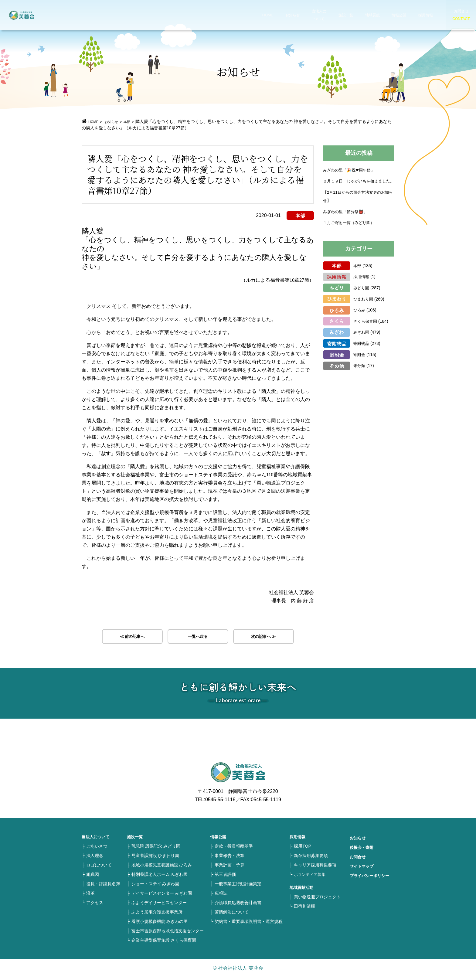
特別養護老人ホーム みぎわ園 (160, 877)
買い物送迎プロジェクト (317, 900)
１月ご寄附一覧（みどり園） (351, 230)
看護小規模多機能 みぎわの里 (160, 924)
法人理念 (95, 859)
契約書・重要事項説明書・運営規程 (249, 924)
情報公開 (378, 15)
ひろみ (360, 318)
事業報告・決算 (229, 859)
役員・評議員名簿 (103, 887)
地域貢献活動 (302, 890)
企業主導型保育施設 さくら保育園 (164, 943)
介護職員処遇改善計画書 (238, 906)
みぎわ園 (362, 340)
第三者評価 (225, 877)
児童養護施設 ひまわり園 (155, 859)
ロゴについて (99, 868)
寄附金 (360, 362)
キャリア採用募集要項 (315, 868)
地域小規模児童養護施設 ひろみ (162, 868)
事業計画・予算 (229, 868)
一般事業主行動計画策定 (238, 887)
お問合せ (358, 860)
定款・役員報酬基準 (234, 849)
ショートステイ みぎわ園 (155, 887)
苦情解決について (232, 915)
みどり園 (362, 296)
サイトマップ (362, 869)
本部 (137, 121)
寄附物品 (362, 351)
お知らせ (276, 15)
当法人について (302, 15)
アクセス (95, 906)
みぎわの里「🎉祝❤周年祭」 (351, 170)
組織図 (93, 877)
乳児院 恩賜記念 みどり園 (156, 849)
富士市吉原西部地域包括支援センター (168, 934)
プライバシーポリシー (371, 879)
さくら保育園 (366, 329)
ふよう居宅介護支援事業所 (157, 915)
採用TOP (303, 849)
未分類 (360, 373)
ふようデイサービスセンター (159, 906)
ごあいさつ (97, 849)
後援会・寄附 (362, 850)
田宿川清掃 (304, 909)
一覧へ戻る (198, 638)
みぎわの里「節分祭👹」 (347, 219)
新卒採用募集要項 (311, 859)
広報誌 (221, 896)
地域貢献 (353, 15)
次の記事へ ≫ (263, 638)
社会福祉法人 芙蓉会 (36, 15)
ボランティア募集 (311, 877)
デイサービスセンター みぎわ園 (162, 896)
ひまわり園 (364, 307)
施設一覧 (327, 15)
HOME (253, 15)
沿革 (90, 896)
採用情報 (404, 15)
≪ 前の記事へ (132, 638)
